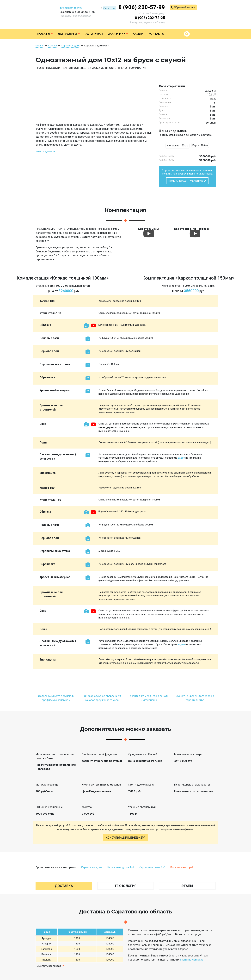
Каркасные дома (92, 867)
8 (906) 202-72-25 (150, 18)
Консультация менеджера (187, 181)
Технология (125, 886)
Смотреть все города (50, 966)
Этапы (187, 886)
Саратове (109, 8)
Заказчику (118, 34)
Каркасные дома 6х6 (152, 867)
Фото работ (94, 34)
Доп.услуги (69, 34)
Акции (138, 34)
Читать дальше (45, 151)
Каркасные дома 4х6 (121, 867)
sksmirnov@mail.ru (192, 960)
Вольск (46, 960)
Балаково (46, 949)
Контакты (156, 34)
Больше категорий (182, 867)
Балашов (46, 954)
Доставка (64, 886)
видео (181, 458)
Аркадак (47, 938)
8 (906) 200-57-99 (142, 7)
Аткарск (46, 944)
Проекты (44, 34)
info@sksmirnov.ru (71, 8)
